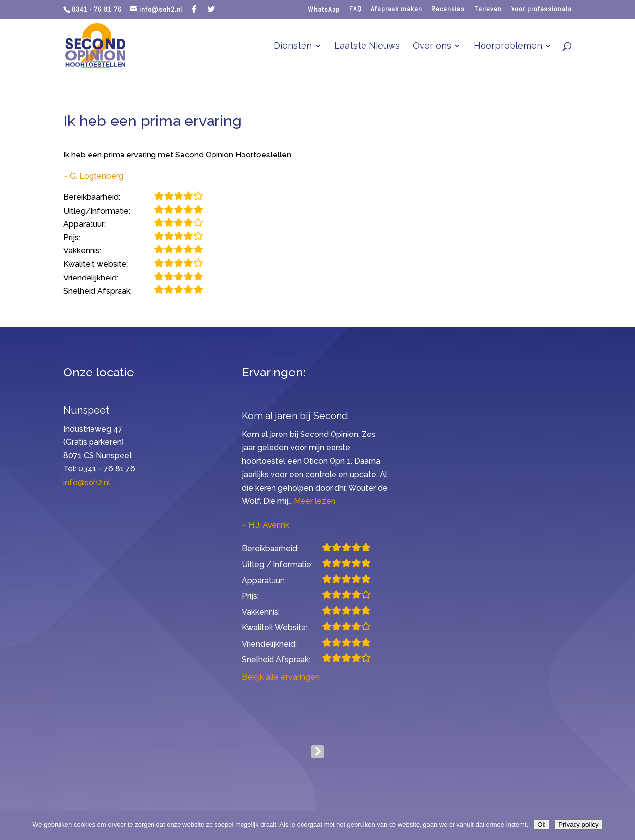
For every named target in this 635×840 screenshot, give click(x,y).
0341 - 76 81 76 (97, 9)
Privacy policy (578, 824)
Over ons (432, 47)
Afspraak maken (396, 9)
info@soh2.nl (87, 482)
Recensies (448, 9)
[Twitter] (211, 9)
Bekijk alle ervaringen (281, 677)
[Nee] (623, 826)
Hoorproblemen (508, 47)
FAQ (355, 9)
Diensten (293, 47)
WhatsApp (324, 10)
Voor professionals (541, 9)
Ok (541, 824)
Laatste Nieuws (367, 47)
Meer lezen (315, 501)
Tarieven (488, 9)
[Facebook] (194, 9)
